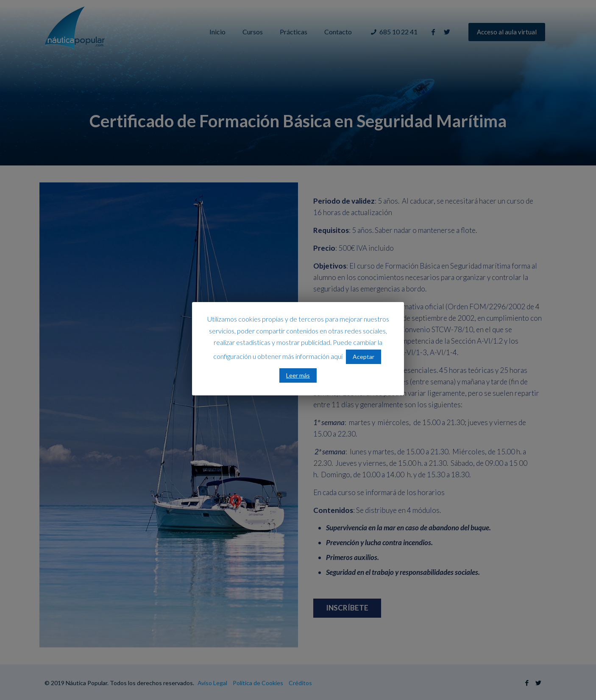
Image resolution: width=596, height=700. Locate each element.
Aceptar (363, 357)
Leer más (298, 375)
